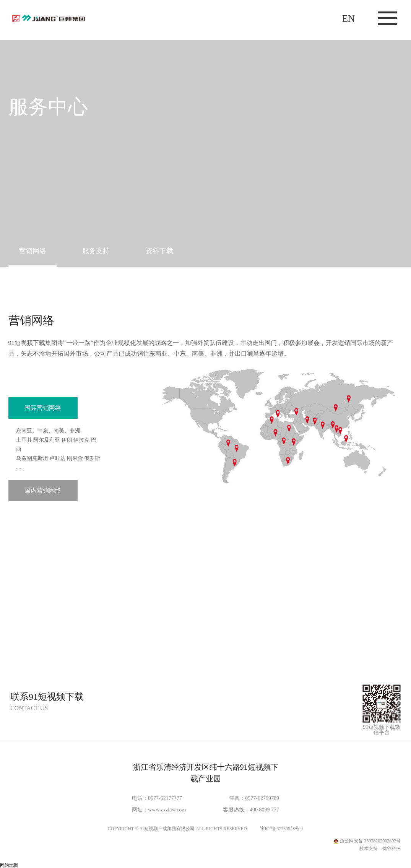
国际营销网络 (43, 408)
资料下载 (159, 251)
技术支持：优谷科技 (380, 848)
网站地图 (9, 865)
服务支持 (96, 251)
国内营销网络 (43, 490)
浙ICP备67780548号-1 (282, 829)
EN (348, 19)
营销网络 (32, 251)
